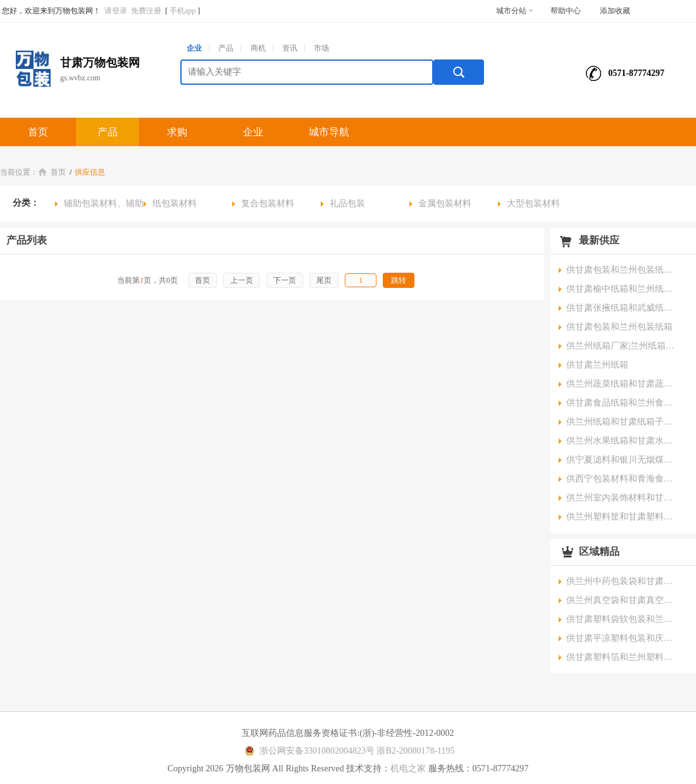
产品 (226, 48)
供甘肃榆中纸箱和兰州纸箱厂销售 (623, 289)
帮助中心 (566, 11)
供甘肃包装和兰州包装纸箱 (619, 327)
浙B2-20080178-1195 (415, 751)
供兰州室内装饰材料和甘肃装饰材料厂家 (623, 498)
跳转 (399, 280)
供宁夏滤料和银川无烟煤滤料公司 (623, 460)
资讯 (290, 48)
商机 (258, 48)
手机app (183, 11)
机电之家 (408, 768)
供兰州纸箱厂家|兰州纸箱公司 (623, 346)
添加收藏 (615, 11)
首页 (38, 132)
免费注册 (146, 11)
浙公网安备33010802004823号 (308, 751)
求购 (177, 132)
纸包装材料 (175, 203)
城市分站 (515, 11)
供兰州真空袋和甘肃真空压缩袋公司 (623, 600)
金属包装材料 (445, 203)
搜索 (459, 72)
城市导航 (329, 132)
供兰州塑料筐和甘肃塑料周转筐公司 (623, 517)
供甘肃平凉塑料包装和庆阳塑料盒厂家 (623, 638)
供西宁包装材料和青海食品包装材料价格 (623, 479)
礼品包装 (347, 203)
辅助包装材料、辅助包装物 (99, 205)
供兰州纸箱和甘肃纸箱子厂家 (623, 422)
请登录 (116, 11)
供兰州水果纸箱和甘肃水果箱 (623, 441)
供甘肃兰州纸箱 (597, 365)
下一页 (285, 280)
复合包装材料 (268, 203)
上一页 (242, 280)
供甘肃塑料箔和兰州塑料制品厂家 (623, 657)
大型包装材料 (533, 203)
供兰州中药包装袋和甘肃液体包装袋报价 (623, 581)
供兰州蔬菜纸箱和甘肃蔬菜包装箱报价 (623, 384)
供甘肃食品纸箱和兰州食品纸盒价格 (623, 403)
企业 (194, 48)
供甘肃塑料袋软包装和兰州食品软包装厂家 (623, 619)
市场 (321, 48)
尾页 (324, 280)
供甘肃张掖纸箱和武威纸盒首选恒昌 (623, 308)
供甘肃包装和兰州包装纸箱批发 (623, 270)
